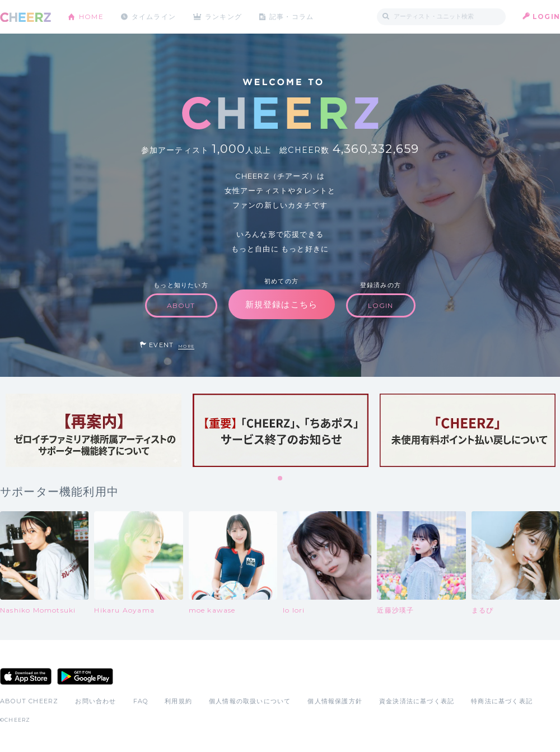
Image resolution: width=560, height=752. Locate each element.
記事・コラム (293, 17)
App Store (26, 676)
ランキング (225, 17)
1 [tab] (281, 479)
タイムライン (154, 17)
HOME (91, 17)
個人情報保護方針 (335, 701)
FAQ (141, 701)
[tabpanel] (94, 430)
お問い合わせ (95, 701)
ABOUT (181, 305)
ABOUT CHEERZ (29, 701)
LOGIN (546, 17)
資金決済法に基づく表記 (417, 701)
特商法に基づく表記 (502, 701)
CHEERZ (25, 17)
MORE (186, 346)
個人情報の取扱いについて (250, 701)
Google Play (85, 676)
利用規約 (178, 701)
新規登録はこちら (282, 304)
